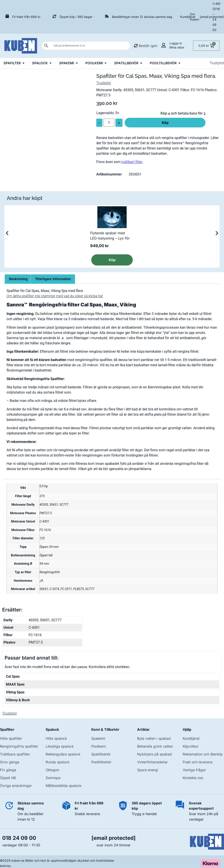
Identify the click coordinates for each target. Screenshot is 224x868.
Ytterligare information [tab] (53, 279)
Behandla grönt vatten (155, 746)
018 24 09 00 (19, 838)
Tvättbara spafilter (15, 754)
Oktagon (52, 770)
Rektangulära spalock (63, 754)
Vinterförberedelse (152, 762)
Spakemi (98, 738)
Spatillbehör (101, 754)
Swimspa (53, 778)
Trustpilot (217, 63)
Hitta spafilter (11, 738)
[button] (7, 233)
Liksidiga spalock (60, 746)
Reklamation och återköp (203, 754)
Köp (165, 123)
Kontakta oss (193, 778)
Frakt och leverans (198, 762)
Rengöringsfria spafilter (19, 746)
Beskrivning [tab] (18, 279)
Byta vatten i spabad (154, 738)
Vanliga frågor (194, 770)
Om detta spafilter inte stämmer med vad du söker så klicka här (55, 296)
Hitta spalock (56, 738)
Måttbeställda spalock (63, 786)
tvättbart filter (132, 162)
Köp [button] (112, 260)
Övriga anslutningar (16, 786)
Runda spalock (58, 762)
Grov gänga (10, 762)
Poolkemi (99, 746)
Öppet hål (8, 778)
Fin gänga (8, 770)
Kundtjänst (188, 17)
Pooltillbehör (101, 762)
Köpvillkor (191, 746)
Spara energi (148, 770)
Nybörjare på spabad (154, 754)
